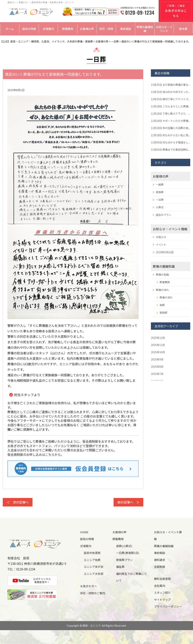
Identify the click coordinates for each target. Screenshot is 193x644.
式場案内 (48, 29)
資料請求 (160, 560)
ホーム (10, 29)
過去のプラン (164, 215)
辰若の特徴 (29, 29)
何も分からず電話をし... (170, 142)
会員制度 (160, 567)
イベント (161, 245)
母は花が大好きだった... (170, 92)
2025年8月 (157, 367)
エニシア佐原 (92, 560)
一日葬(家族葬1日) (128, 553)
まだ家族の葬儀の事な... (170, 85)
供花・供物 (106, 29)
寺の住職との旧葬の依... (170, 128)
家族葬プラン (124, 560)
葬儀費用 (68, 29)
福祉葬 (120, 567)
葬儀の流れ (162, 290)
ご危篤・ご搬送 (176, 11)
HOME (84, 532)
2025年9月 (157, 359)
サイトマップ (162, 600)
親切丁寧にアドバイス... (170, 99)
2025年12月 (158, 338)
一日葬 (160, 200)
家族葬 (160, 192)
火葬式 (160, 207)
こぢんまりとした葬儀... (170, 106)
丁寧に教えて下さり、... (170, 113)
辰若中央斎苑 (92, 553)
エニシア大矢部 (94, 574)
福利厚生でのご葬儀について (131, 577)
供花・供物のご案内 (93, 593)
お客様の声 (87, 29)
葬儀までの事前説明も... (170, 150)
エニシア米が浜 (94, 567)
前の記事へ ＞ (128, 502)
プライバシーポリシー (168, 606)
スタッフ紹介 (162, 593)
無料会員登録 (162, 579)
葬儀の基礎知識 (145, 29)
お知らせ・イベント (164, 29)
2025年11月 (158, 345)
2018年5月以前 (165, 252)
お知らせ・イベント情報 (170, 229)
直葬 (162, 305)
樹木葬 (183, 29)
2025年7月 (157, 374)
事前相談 (126, 29)
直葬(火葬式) (124, 546)
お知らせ (161, 237)
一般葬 (160, 184)
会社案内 (160, 586)
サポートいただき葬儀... (170, 121)
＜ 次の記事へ (18, 502)
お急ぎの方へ (88, 586)
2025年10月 (158, 352)
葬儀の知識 (162, 274)
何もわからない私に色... (170, 135)
